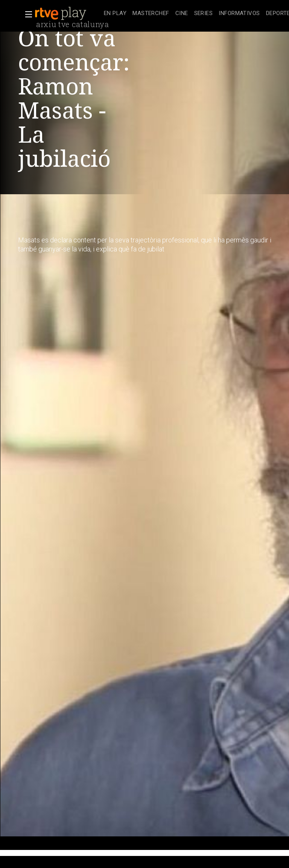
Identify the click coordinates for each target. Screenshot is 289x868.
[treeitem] (115, 14)
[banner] (68, 14)
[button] (26, 14)
